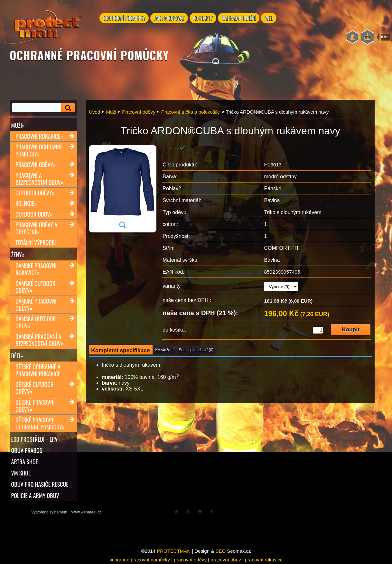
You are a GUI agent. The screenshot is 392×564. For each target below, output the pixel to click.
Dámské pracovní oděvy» (36, 305)
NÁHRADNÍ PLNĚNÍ (241, 18)
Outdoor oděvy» (35, 193)
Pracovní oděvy (139, 112)
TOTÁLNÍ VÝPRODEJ (36, 242)
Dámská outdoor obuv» (36, 322)
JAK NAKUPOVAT (170, 18)
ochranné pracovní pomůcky (140, 560)
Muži (111, 112)
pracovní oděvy (190, 560)
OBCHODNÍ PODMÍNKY (125, 18)
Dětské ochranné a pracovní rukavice (38, 370)
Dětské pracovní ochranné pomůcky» (40, 423)
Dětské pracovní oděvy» (35, 406)
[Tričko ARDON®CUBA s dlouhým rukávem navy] (122, 189)
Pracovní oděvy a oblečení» (36, 228)
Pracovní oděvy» (36, 164)
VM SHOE (21, 473)
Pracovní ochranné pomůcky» (39, 150)
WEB (272, 18)
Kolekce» (26, 203)
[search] (67, 108)
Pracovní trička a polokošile (191, 112)
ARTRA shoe (25, 462)
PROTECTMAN (174, 551)
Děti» (17, 356)
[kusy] (318, 330)
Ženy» (18, 255)
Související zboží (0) (196, 350)
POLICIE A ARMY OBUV (35, 495)
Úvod (94, 112)
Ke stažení (165, 350)
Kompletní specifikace (120, 350)
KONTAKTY (205, 18)
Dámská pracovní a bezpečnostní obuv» (39, 340)
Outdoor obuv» (34, 214)
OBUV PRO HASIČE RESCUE (40, 484)
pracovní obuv (226, 560)
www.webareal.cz (86, 512)
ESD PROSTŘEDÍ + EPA (34, 439)
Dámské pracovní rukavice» (36, 269)
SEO (220, 551)
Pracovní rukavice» (39, 136)
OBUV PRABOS (27, 450)
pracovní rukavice (264, 560)
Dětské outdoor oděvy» (34, 388)
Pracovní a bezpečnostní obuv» (39, 179)
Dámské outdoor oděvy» (35, 287)
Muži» (18, 125)
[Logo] (42, 26)
